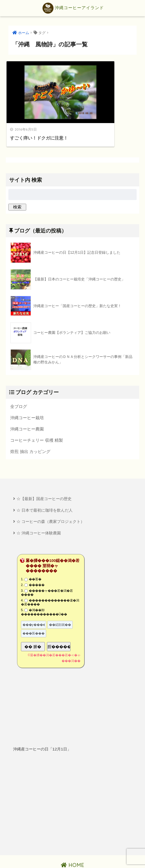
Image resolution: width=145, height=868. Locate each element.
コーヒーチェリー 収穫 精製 (37, 420)
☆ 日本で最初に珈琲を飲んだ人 (45, 491)
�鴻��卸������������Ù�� (44, 593)
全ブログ (19, 386)
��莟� (35, 560)
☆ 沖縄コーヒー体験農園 (39, 514)
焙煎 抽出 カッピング (30, 432)
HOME (72, 846)
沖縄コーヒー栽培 (27, 397)
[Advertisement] (72, 785)
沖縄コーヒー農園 (27, 409)
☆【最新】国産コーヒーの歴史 (44, 479)
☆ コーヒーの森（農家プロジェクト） (50, 502)
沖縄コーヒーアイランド (73, 8)
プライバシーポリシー (73, 855)
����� (37, 566)
